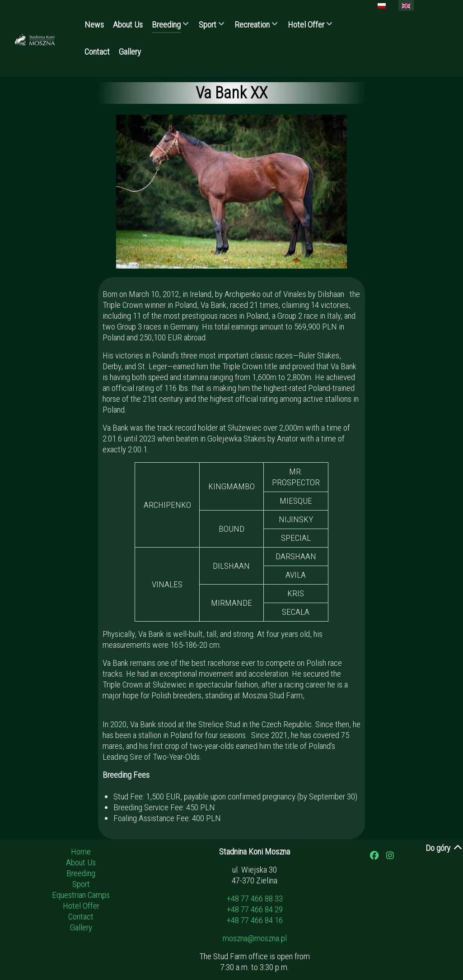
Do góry (444, 848)
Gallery (81, 927)
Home (81, 852)
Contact (81, 917)
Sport (81, 884)
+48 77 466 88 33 (255, 899)
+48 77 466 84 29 (255, 909)
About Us (81, 862)
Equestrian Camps (81, 895)
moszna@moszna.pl (255, 938)
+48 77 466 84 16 (255, 920)
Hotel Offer (81, 906)
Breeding (81, 873)
